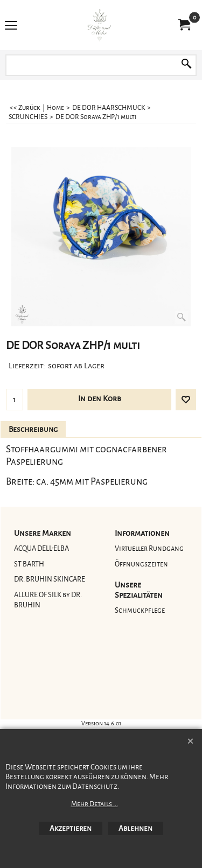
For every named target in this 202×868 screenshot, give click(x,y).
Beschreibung (33, 429)
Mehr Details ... (95, 804)
